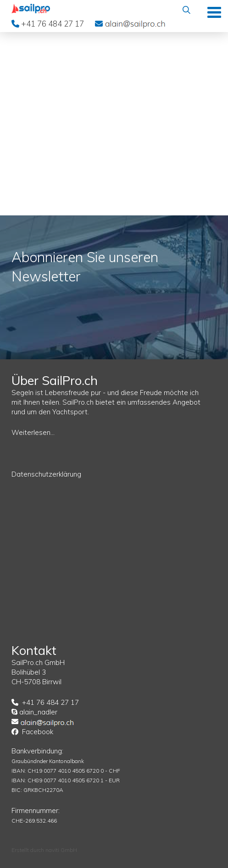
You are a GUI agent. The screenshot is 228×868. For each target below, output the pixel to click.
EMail (135, 23)
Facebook (38, 732)
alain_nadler (38, 712)
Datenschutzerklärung (46, 474)
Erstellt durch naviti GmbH (44, 850)
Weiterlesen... (33, 432)
